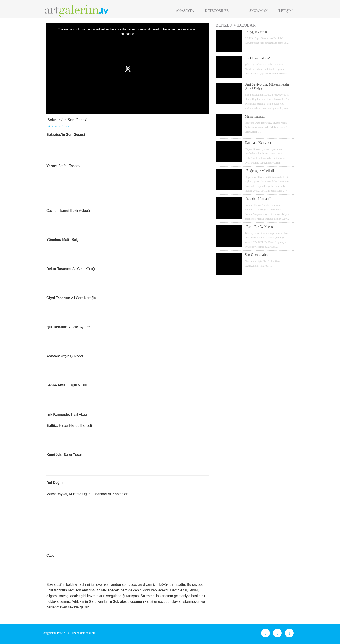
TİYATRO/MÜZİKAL (59, 126)
